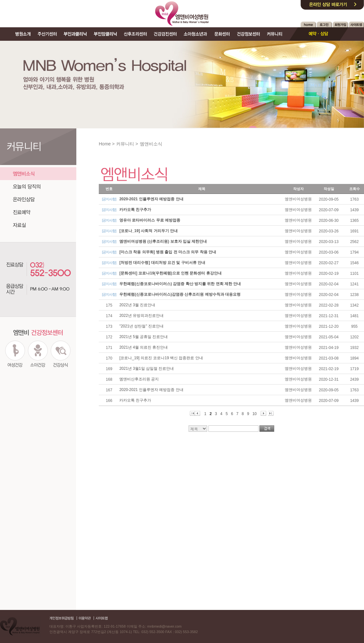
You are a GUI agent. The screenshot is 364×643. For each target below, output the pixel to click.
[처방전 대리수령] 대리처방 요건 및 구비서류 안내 (162, 263)
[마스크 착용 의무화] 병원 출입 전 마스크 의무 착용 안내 (168, 252)
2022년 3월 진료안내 (137, 305)
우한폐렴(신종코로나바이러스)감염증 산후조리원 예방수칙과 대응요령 (180, 294)
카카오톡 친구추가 (135, 210)
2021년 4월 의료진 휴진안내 (144, 347)
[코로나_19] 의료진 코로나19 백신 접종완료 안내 (161, 358)
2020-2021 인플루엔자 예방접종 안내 (151, 199)
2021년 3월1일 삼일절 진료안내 (147, 369)
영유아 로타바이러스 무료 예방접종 (150, 220)
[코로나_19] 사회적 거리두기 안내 (148, 231)
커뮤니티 (125, 144)
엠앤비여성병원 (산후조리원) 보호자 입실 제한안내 (163, 241)
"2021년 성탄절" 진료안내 (141, 326)
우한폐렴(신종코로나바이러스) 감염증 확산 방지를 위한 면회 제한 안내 (180, 284)
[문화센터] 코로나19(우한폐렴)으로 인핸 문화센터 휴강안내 (170, 273)
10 (254, 414)
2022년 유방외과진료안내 (141, 316)
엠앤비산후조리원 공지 (139, 379)
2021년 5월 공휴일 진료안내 (144, 337)
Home (105, 144)
